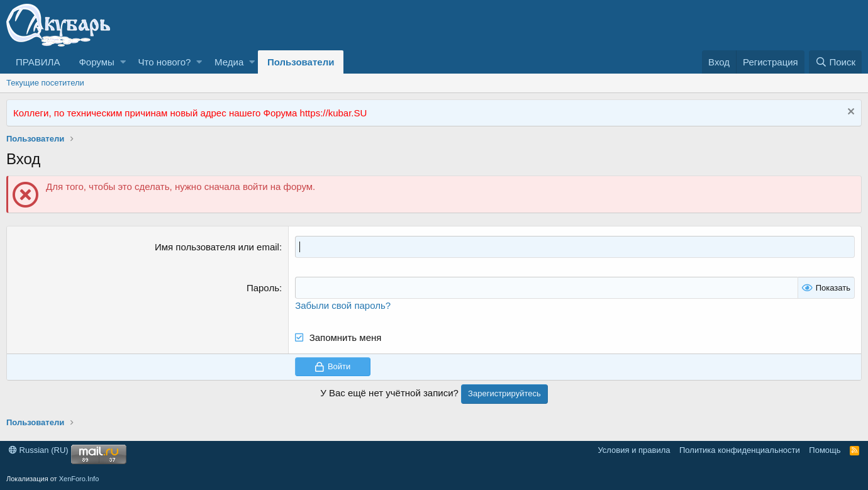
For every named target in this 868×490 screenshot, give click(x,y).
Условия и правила (634, 450)
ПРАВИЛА (38, 62)
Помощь (825, 450)
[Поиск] (835, 62)
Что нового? (165, 62)
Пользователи (301, 62)
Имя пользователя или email (217, 247)
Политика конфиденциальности (740, 450)
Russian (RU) (39, 450)
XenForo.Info (79, 479)
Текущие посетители (45, 83)
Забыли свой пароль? (343, 305)
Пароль (263, 288)
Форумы (96, 62)
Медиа (229, 62)
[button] (123, 62)
